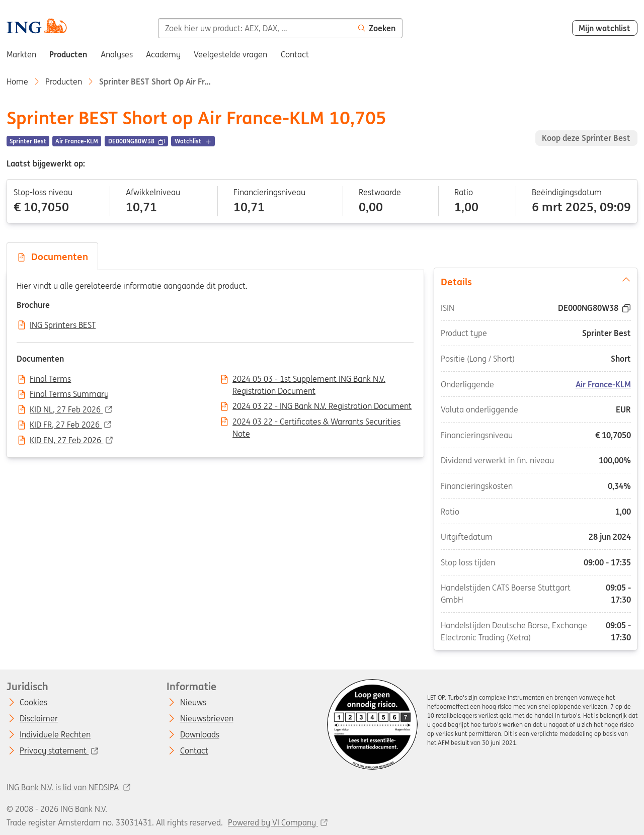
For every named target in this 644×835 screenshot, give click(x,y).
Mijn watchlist (605, 28)
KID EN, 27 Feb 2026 (66, 441)
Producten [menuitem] (68, 54)
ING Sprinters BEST (63, 325)
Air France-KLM (603, 384)
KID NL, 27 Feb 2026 (66, 410)
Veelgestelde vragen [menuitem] (230, 54)
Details (536, 281)
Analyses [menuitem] (117, 54)
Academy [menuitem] (163, 54)
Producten (64, 81)
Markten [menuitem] (21, 54)
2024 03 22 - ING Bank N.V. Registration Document (322, 406)
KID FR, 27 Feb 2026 (66, 425)
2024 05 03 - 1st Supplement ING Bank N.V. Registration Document (309, 380)
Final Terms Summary (69, 394)
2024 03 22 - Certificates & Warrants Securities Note (316, 423)
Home (17, 81)
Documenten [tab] (52, 257)
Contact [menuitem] (295, 54)
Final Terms (50, 379)
